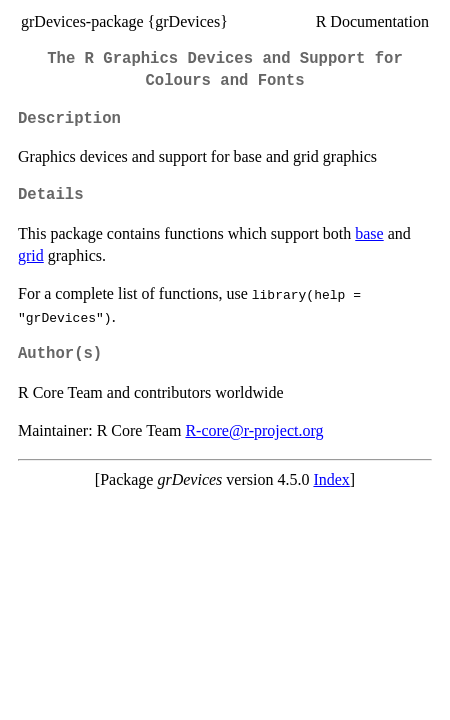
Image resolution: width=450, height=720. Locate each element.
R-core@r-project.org (254, 430)
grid (31, 255)
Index (331, 479)
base (369, 233)
